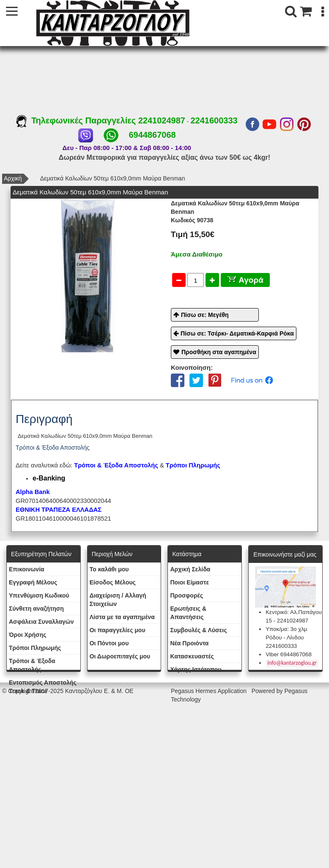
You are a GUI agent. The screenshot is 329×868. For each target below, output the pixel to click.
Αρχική (13, 178)
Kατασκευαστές (192, 656)
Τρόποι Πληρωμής (193, 465)
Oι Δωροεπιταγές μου (120, 656)
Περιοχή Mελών (112, 554)
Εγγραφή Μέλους (33, 582)
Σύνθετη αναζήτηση (36, 609)
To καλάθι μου (109, 569)
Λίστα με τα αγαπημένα (122, 617)
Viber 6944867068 (289, 654)
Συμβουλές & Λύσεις (198, 630)
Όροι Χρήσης (28, 635)
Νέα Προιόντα (189, 643)
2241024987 (162, 120)
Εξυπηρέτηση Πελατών (41, 554)
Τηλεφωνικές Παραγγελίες (77, 120)
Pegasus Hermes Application (210, 691)
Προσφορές (186, 595)
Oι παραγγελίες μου (118, 630)
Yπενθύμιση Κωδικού (39, 595)
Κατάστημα (187, 554)
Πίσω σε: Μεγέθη (205, 315)
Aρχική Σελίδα (190, 569)
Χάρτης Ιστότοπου (196, 669)
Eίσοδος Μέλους (113, 582)
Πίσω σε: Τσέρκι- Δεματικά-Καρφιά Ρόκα (237, 333)
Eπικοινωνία (27, 569)
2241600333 (214, 120)
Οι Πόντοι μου (109, 643)
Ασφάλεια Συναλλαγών (41, 622)
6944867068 (152, 135)
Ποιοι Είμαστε (189, 582)
